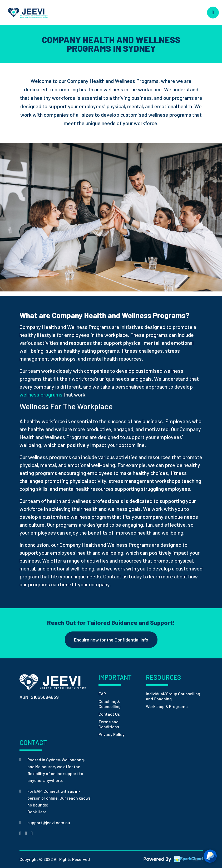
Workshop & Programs (167, 706)
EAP (102, 694)
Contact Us (109, 714)
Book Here (37, 812)
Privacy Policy (112, 734)
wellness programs (41, 394)
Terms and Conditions (109, 724)
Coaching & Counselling (110, 704)
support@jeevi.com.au (49, 822)
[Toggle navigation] (213, 13)
